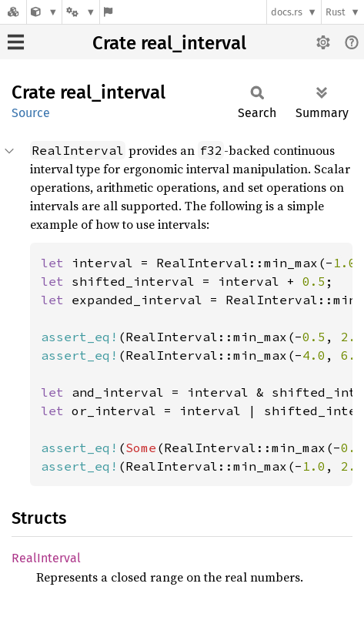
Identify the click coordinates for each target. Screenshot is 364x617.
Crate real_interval (169, 43)
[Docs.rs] (13, 12)
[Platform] (81, 12)
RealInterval (46, 558)
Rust (336, 12)
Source (31, 113)
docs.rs (287, 12)
